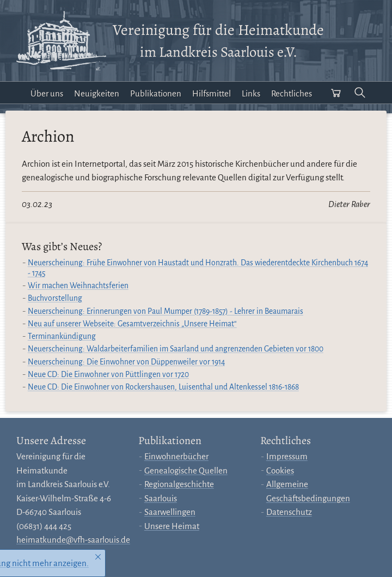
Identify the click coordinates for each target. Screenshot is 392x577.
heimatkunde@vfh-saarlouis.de (73, 540)
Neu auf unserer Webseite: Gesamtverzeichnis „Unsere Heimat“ (132, 324)
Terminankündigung (62, 336)
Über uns (47, 93)
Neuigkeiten (97, 93)
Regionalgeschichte (179, 484)
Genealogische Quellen (186, 470)
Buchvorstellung (55, 298)
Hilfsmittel (212, 93)
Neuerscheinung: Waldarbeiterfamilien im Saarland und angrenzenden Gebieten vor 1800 (176, 349)
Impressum (287, 456)
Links (251, 93)
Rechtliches (292, 93)
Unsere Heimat (172, 526)
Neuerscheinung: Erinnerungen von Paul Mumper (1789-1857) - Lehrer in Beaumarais (166, 311)
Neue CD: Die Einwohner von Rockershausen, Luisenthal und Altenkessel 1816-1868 (163, 387)
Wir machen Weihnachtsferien (78, 286)
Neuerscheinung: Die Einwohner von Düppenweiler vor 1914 (126, 362)
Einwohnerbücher (176, 456)
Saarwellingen (170, 512)
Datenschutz (289, 512)
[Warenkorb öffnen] (336, 93)
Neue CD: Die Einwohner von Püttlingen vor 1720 (108, 375)
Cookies (280, 470)
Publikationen (156, 93)
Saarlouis (161, 498)
